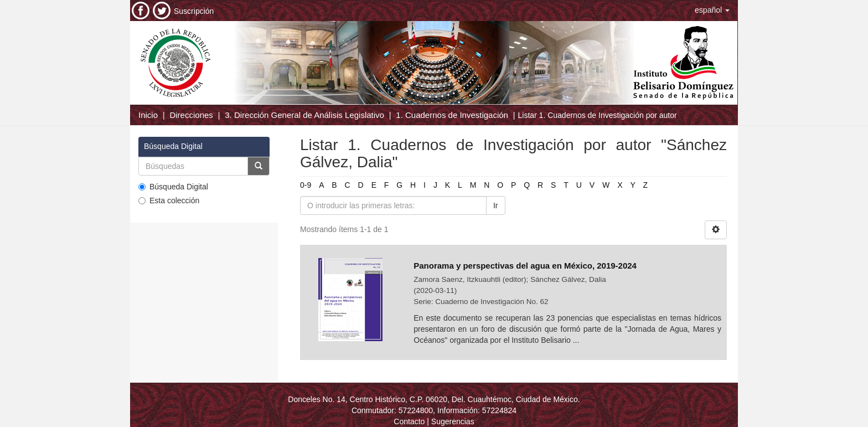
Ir (496, 205)
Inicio (148, 115)
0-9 (306, 185)
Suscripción (194, 11)
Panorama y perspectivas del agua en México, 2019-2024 (526, 266)
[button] (712, 10)
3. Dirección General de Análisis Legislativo (304, 115)
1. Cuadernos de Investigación (452, 115)
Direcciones (191, 115)
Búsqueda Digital (173, 187)
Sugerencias (453, 421)
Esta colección (169, 200)
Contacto (409, 421)
